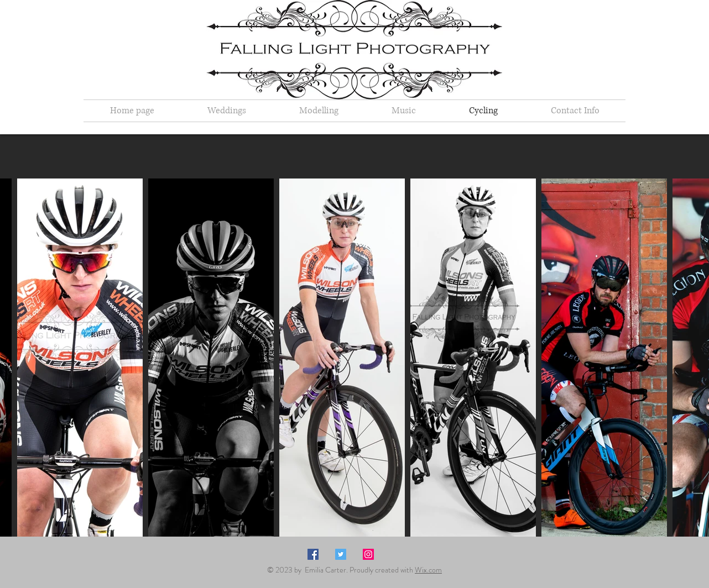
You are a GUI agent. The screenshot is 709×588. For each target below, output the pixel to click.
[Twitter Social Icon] (341, 554)
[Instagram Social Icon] (368, 554)
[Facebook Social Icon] (313, 554)
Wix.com (428, 570)
